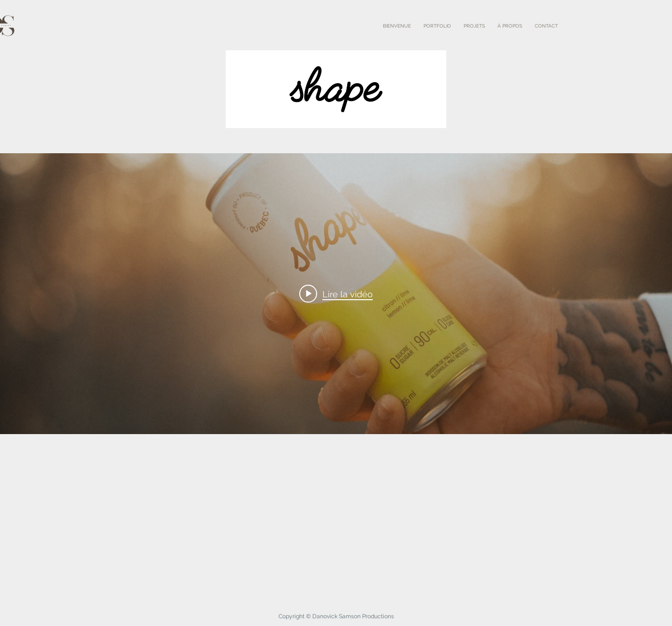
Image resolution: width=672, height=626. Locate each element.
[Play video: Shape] (336, 294)
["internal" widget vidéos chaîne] (336, 294)
